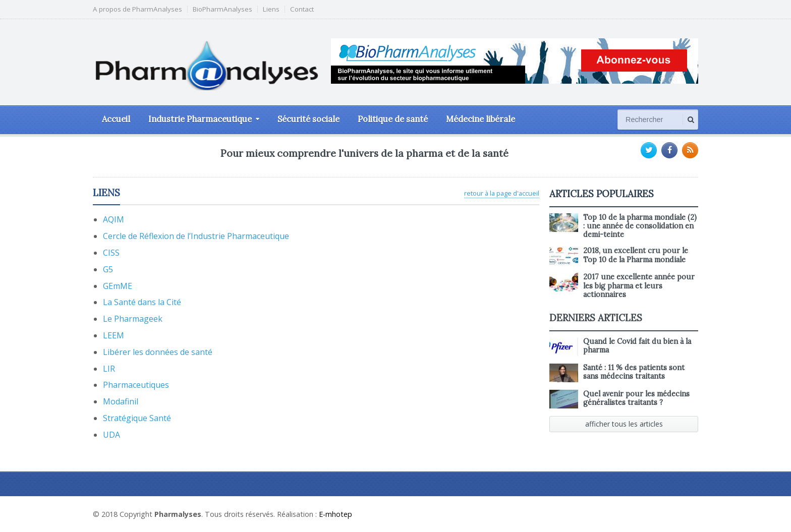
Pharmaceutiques (136, 385)
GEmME (118, 286)
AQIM (114, 219)
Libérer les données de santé (158, 352)
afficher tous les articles (624, 424)
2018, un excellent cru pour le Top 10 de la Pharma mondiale (636, 255)
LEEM (114, 335)
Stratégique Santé (137, 418)
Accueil (116, 119)
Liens (271, 9)
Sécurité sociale (308, 119)
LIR (109, 369)
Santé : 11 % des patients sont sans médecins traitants (634, 372)
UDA (111, 435)
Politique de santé (393, 119)
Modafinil (121, 401)
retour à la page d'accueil (502, 193)
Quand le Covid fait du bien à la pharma (637, 346)
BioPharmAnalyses (222, 9)
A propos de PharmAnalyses (137, 9)
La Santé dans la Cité (142, 302)
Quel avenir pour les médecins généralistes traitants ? (636, 398)
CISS (111, 253)
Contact (302, 9)
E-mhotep (335, 514)
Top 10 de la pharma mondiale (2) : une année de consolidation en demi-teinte (640, 226)
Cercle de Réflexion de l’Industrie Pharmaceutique (196, 236)
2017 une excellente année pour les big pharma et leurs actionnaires (639, 286)
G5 (108, 269)
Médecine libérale (481, 119)
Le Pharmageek (133, 319)
